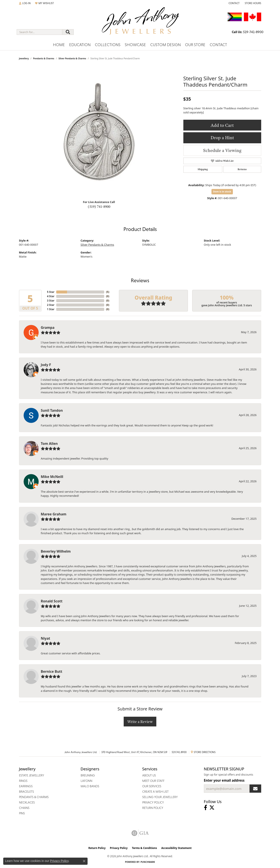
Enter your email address (224, 780)
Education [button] (80, 45)
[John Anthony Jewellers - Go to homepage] (140, 24)
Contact (218, 45)
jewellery (24, 58)
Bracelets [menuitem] (26, 792)
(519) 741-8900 (99, 207)
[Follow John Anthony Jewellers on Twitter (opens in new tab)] (212, 808)
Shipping (203, 169)
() (108, 292)
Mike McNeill (52, 477)
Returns (242, 169)
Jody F (46, 365)
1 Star (51, 309)
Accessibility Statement (176, 848)
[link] (234, 3)
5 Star (51, 292)
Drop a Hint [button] (222, 138)
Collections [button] (108, 45)
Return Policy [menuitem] (153, 808)
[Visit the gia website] (140, 833)
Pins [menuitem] (22, 813)
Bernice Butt (52, 671)
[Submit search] (68, 32)
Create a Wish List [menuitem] (155, 792)
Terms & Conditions (144, 848)
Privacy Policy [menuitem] (153, 802)
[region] (99, 132)
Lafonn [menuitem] (86, 781)
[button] (25, 3)
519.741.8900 (179, 752)
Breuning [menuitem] (88, 775)
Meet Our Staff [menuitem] (153, 781)
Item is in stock (222, 191)
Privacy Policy (119, 848)
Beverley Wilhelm (56, 551)
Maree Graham (54, 514)
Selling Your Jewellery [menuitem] (160, 797)
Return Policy (97, 848)
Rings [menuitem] (23, 781)
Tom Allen (49, 444)
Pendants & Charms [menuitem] (34, 797)
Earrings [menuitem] (26, 786)
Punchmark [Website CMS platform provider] (148, 862)
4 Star (51, 296)
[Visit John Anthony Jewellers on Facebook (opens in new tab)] (206, 808)
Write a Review (140, 722)
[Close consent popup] (84, 861)
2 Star (51, 305)
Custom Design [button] (166, 45)
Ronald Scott (52, 601)
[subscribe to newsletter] (255, 789)
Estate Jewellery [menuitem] (32, 775)
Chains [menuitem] (24, 808)
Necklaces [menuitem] (27, 802)
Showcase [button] (135, 45)
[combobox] (39, 32)
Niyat (46, 638)
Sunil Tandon (52, 410)
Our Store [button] (195, 45)
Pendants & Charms (44, 58)
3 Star (51, 301)
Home (59, 45)
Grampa (48, 328)
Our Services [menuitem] (152, 786)
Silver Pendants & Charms (72, 58)
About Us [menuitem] (149, 775)
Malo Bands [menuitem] (90, 786)
